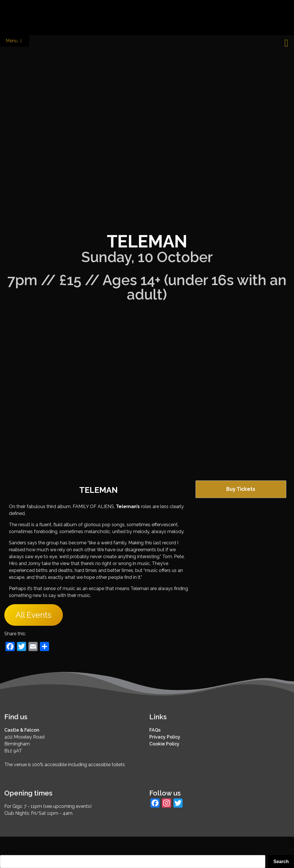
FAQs (155, 730)
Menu (14, 41)
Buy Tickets (241, 489)
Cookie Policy (164, 744)
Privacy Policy (165, 737)
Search (7, 851)
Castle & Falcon (22, 730)
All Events (33, 615)
